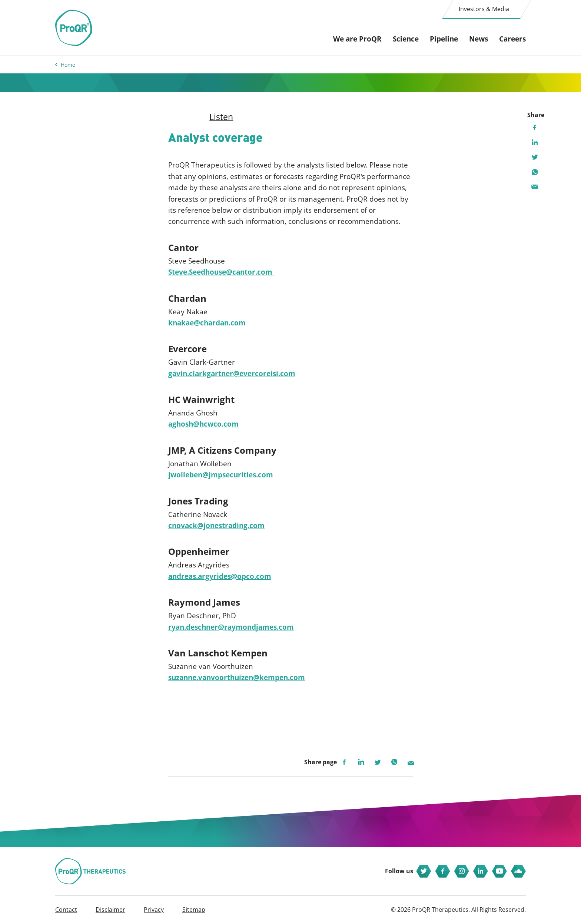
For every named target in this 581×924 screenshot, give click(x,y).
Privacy (154, 910)
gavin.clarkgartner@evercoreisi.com (232, 374)
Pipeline (444, 39)
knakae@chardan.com (207, 323)
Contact (66, 910)
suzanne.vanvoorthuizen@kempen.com (237, 678)
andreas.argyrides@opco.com (220, 576)
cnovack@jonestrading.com (216, 526)
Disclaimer (110, 910)
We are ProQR (357, 39)
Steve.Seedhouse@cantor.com (221, 272)
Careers (512, 39)
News (479, 39)
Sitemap (194, 910)
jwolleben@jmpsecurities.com (221, 475)
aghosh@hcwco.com (203, 424)
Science (406, 39)
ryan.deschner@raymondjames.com (231, 627)
